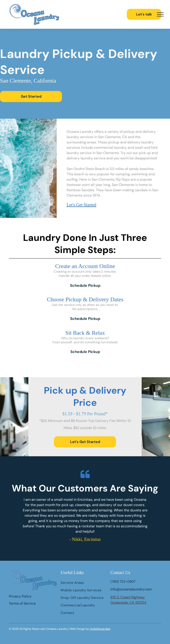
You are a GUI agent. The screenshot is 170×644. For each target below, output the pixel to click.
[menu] (160, 14)
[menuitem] (83, 583)
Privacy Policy (20, 596)
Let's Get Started (81, 205)
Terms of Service (22, 603)
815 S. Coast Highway (128, 597)
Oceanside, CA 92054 (128, 602)
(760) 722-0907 (123, 582)
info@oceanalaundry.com (131, 589)
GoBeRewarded (100, 629)
